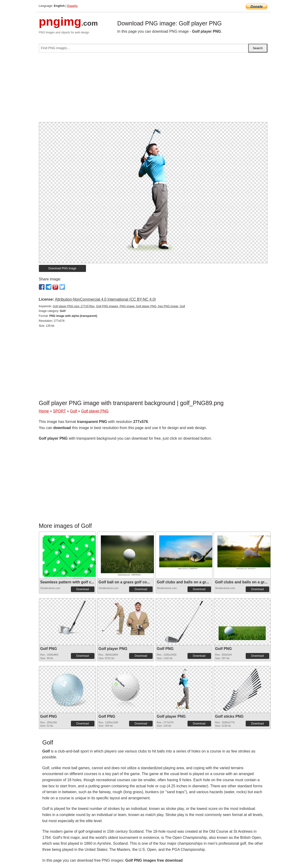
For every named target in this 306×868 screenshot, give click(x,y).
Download (83, 589)
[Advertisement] (153, 89)
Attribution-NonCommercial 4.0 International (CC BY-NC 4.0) (105, 299)
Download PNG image (62, 268)
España (72, 6)
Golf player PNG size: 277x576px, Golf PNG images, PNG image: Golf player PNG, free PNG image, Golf (119, 306)
